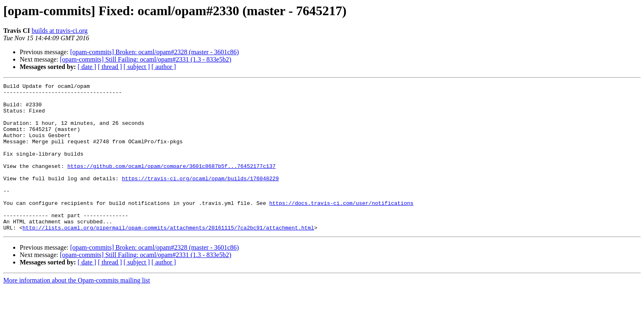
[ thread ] (110, 67)
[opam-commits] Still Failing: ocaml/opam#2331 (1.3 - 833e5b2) (146, 59)
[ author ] (164, 67)
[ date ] (87, 67)
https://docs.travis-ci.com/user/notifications (341, 227)
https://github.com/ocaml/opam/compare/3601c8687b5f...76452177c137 (171, 183)
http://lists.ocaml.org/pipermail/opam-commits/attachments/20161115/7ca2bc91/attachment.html (168, 257)
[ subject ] (137, 67)
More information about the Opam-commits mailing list (77, 310)
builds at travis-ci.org (60, 31)
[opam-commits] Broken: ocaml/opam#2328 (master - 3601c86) (155, 52)
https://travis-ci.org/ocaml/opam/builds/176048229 (200, 198)
